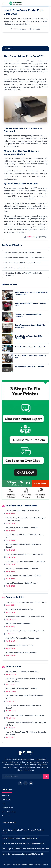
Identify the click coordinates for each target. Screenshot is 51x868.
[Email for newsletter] (22, 776)
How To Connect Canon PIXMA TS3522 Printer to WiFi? (26, 258)
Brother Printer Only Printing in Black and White (25, 617)
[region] (25, 40)
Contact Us (6, 800)
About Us (5, 796)
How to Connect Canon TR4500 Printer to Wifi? (23, 253)
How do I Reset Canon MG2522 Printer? (22, 583)
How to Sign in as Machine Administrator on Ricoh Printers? (25, 849)
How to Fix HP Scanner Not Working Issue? (23, 638)
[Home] (26, 753)
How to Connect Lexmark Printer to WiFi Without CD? (23, 854)
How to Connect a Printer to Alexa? (19, 268)
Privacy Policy (7, 808)
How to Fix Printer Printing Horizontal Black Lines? (26, 602)
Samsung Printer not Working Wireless (21, 653)
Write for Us (6, 816)
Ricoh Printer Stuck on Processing (19, 609)
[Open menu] (4, 3)
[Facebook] (20, 783)
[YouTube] (31, 783)
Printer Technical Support (24, 865)
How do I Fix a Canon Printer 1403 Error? (22, 528)
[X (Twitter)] (25, 783)
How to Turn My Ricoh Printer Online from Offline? (26, 715)
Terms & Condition (9, 812)
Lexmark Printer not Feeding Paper (20, 645)
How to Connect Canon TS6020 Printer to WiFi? (21, 838)
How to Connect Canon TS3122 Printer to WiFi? (25, 554)
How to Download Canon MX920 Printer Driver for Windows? (24, 274)
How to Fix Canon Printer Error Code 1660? (23, 569)
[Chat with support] (25, 440)
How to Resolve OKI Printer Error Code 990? (23, 576)
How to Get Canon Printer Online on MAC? (23, 511)
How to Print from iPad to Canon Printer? (30, 347)
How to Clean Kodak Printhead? (19, 624)
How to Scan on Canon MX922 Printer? (29, 367)
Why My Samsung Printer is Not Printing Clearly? (25, 631)
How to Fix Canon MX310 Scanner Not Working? (23, 263)
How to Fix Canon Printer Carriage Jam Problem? (25, 561)
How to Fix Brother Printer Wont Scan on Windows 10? (23, 843)
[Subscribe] (46, 776)
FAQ (3, 804)
